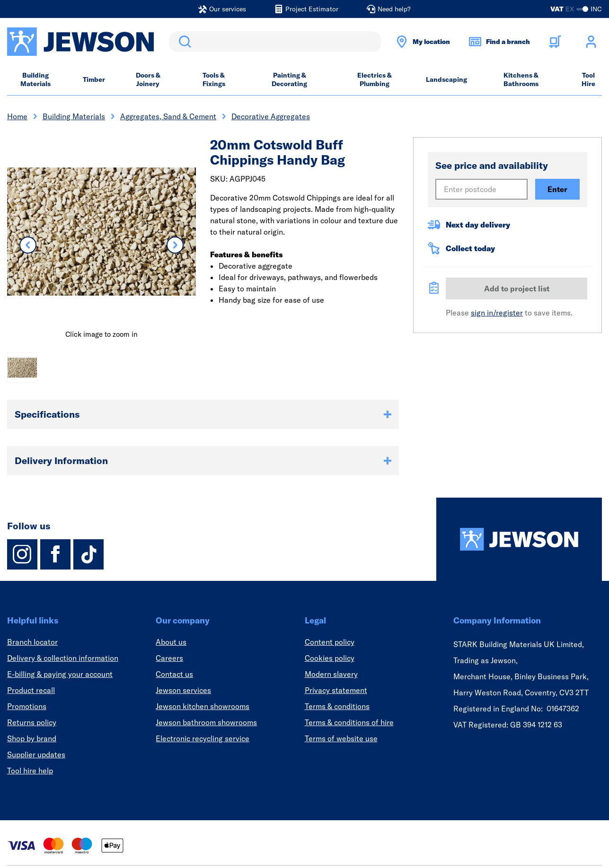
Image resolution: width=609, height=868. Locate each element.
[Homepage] (519, 539)
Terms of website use (341, 738)
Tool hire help (30, 771)
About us (171, 642)
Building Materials (35, 79)
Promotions (27, 706)
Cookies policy (330, 658)
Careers (169, 658)
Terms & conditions (337, 706)
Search (183, 42)
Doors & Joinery (148, 79)
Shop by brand (32, 738)
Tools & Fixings (214, 79)
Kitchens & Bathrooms (521, 79)
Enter (557, 189)
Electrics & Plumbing (375, 79)
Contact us (174, 674)
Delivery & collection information (63, 658)
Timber (94, 79)
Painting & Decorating (289, 79)
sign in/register (497, 313)
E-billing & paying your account (60, 674)
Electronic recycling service (203, 738)
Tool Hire (588, 79)
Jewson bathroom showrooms (206, 722)
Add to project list (517, 289)
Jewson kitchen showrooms (203, 706)
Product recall (31, 690)
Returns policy (32, 722)
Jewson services (183, 690)
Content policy (330, 642)
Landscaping (446, 79)
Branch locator (32, 642)
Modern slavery (331, 674)
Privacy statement (336, 690)
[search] (275, 42)
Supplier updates (36, 754)
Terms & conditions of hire (349, 722)
